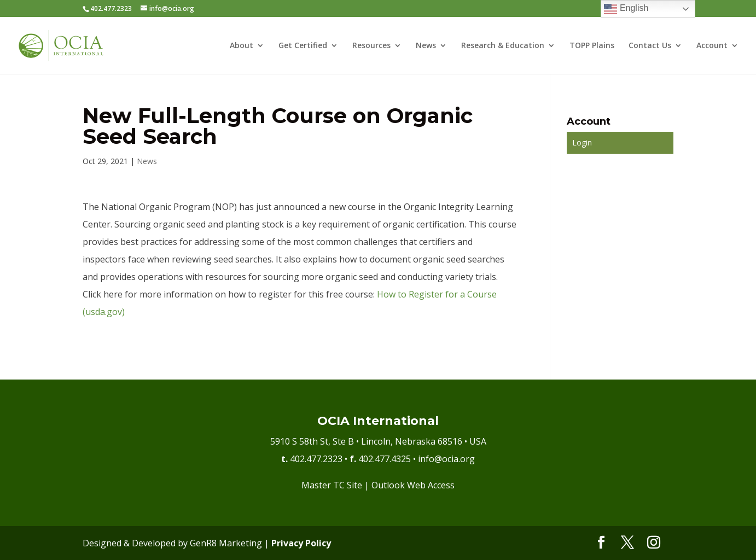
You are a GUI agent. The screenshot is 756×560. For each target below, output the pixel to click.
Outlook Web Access (413, 485)
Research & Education (503, 46)
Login (582, 142)
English (626, 9)
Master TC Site (332, 485)
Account (712, 46)
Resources (371, 46)
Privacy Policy (301, 543)
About (242, 46)
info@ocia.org (446, 459)
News (426, 46)
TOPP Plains (592, 46)
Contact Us (650, 46)
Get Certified (303, 46)
